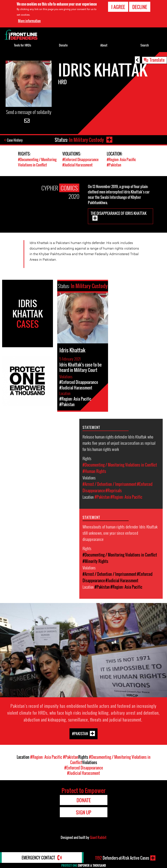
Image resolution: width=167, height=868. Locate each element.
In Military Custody (86, 140)
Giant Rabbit (98, 837)
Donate (63, 45)
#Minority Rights (95, 561)
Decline (140, 7)
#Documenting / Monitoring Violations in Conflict (37, 162)
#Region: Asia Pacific (121, 159)
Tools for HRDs (23, 45)
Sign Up (83, 812)
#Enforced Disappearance (80, 159)
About (104, 45)
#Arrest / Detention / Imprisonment (109, 484)
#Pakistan (114, 165)
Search (145, 45)
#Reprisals (114, 491)
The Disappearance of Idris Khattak (119, 213)
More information (29, 21)
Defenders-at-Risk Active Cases (122, 858)
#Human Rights (94, 471)
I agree (118, 7)
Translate (157, 60)
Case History (15, 140)
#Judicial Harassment (77, 165)
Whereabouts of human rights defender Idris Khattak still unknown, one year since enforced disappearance (120, 533)
